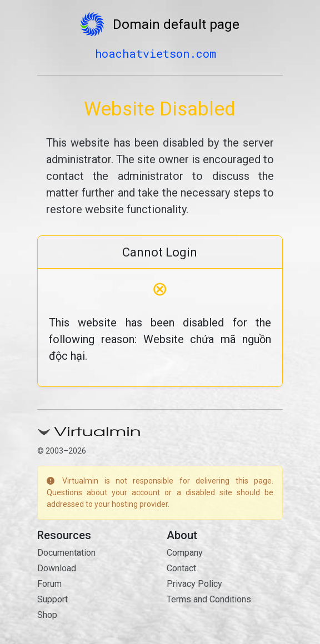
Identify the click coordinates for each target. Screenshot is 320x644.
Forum (49, 584)
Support (52, 599)
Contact (181, 568)
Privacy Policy (194, 584)
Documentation (66, 553)
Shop (47, 615)
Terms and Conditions (209, 599)
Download (57, 568)
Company (185, 553)
